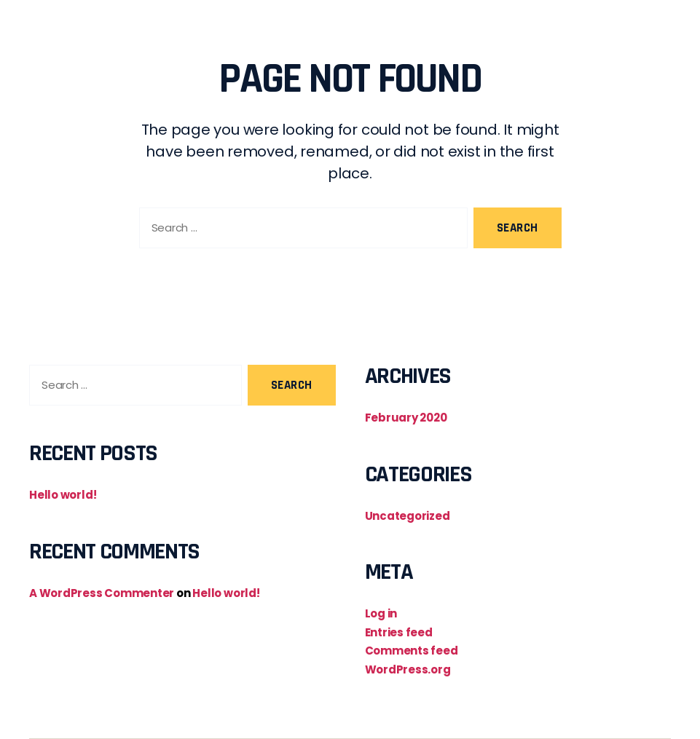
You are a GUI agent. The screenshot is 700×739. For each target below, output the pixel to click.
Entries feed (399, 632)
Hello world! (63, 495)
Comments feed (412, 651)
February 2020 (406, 418)
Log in (381, 613)
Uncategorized (408, 516)
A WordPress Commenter (102, 593)
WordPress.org (408, 669)
